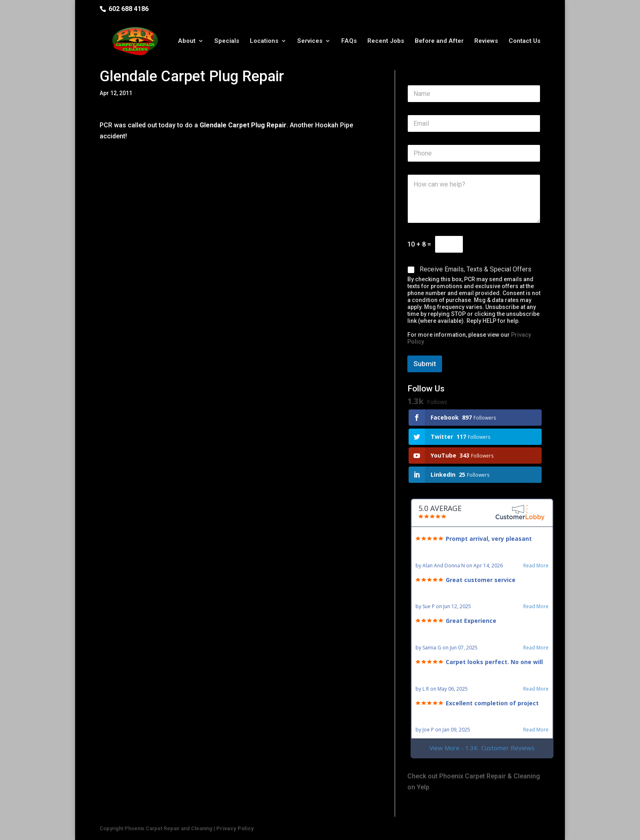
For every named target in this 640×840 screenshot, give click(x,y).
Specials (227, 42)
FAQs (349, 42)
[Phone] (474, 153)
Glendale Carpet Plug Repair (242, 125)
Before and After (439, 42)
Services (310, 42)
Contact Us (524, 42)
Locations (264, 42)
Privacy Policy (235, 828)
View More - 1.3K (482, 748)
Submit (425, 364)
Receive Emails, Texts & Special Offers (476, 269)
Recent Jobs (386, 42)
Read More (536, 566)
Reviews (486, 42)
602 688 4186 (129, 9)
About (187, 42)
